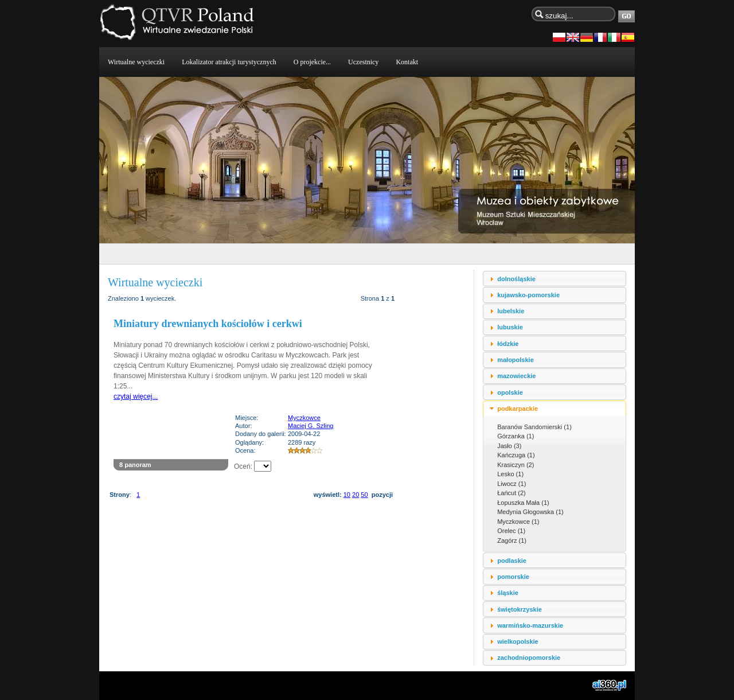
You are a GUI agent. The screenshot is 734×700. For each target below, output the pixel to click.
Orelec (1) (511, 531)
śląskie (508, 593)
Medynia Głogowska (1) (530, 512)
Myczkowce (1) (518, 522)
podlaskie (512, 561)
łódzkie (508, 344)
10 (347, 495)
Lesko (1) (510, 474)
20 (356, 495)
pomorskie (513, 577)
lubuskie (510, 327)
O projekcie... (312, 62)
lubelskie (511, 311)
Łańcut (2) (512, 493)
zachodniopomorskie (529, 658)
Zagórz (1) (512, 540)
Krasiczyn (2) (516, 465)
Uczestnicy (363, 62)
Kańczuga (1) (516, 455)
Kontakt (407, 62)
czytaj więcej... (136, 396)
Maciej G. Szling (311, 426)
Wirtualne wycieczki (136, 62)
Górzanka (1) (516, 436)
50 (364, 495)
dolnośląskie (516, 279)
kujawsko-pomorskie (528, 295)
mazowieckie (516, 376)
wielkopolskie (518, 641)
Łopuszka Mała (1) (523, 503)
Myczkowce (304, 418)
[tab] (555, 279)
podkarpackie (518, 409)
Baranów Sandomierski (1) (534, 427)
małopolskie (516, 360)
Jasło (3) (509, 446)
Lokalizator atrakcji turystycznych (229, 62)
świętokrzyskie (520, 609)
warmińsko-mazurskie (530, 625)
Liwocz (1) (512, 484)
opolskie (510, 392)
